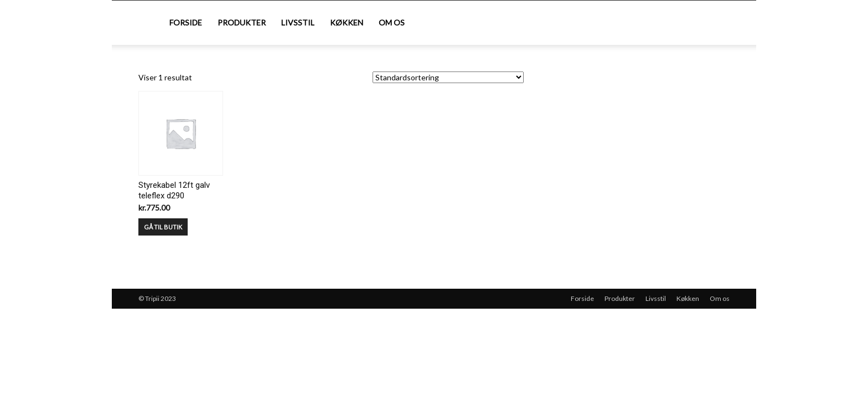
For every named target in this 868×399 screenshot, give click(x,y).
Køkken (347, 22)
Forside (186, 22)
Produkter (242, 22)
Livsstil (298, 22)
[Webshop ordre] (448, 77)
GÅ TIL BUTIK (163, 227)
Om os (392, 22)
